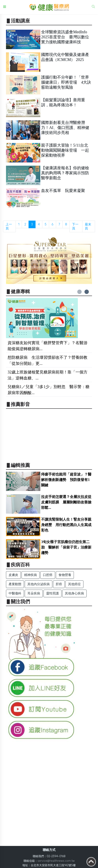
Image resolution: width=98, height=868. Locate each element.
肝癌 (59, 584)
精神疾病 (31, 575)
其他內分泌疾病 (39, 584)
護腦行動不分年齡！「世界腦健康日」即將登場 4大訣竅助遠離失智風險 (66, 82)
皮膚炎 (13, 575)
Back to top (91, 862)
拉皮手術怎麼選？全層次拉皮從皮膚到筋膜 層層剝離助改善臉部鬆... (66, 502)
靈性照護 (52, 593)
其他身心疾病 (74, 593)
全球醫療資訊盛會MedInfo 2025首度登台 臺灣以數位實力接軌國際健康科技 (65, 37)
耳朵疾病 (34, 593)
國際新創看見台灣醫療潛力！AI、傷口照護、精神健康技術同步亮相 (65, 128)
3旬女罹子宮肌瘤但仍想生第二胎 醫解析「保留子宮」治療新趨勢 (66, 547)
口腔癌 (48, 575)
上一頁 (9, 226)
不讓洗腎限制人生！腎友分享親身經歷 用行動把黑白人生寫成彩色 (66, 525)
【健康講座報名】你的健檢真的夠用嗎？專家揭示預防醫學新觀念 (65, 173)
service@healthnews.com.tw (56, 861)
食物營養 (65, 575)
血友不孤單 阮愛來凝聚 (63, 191)
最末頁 (88, 226)
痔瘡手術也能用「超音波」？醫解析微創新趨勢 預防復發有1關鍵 (66, 480)
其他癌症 (74, 584)
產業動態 (15, 584)
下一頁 (75, 226)
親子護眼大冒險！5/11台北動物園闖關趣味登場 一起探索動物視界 (65, 150)
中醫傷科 (15, 593)
